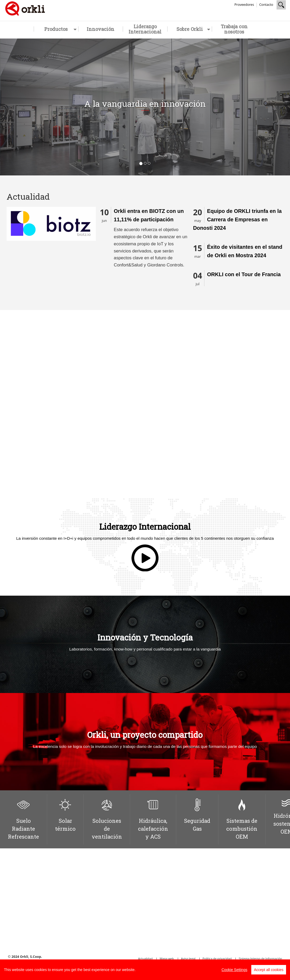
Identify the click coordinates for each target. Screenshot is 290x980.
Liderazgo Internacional (145, 29)
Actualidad (145, 959)
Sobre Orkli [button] (193, 29)
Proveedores (244, 5)
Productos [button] (60, 29)
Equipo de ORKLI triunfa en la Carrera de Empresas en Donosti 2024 (237, 219)
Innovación (100, 29)
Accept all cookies (269, 970)
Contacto (266, 5)
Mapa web (167, 959)
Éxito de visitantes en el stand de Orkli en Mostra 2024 (245, 251)
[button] (22, 107)
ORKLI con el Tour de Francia (244, 274)
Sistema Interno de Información (260, 959)
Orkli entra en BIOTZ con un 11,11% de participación (149, 215)
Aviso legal (188, 959)
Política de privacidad (217, 959)
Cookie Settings (234, 970)
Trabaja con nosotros (234, 29)
